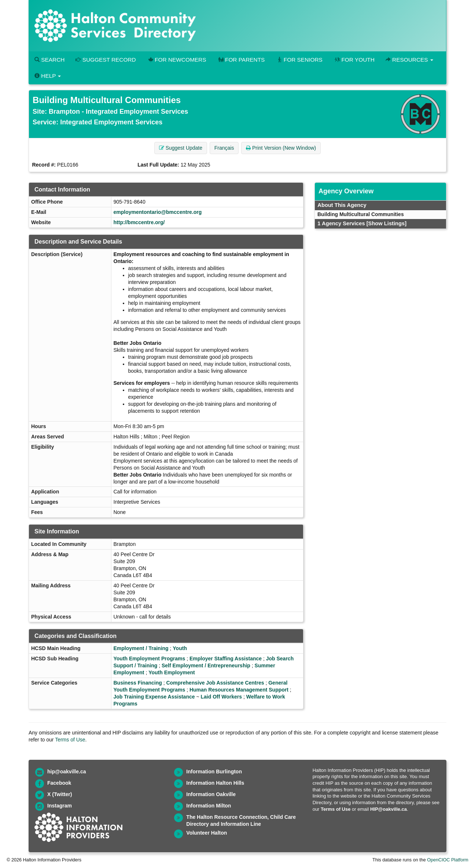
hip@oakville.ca (67, 772)
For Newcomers (177, 60)
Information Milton (209, 806)
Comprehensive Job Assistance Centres (215, 683)
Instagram (60, 806)
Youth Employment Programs (150, 659)
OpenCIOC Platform (448, 860)
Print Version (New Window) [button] (281, 148)
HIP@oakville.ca (389, 809)
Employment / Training (141, 648)
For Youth (354, 60)
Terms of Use (70, 740)
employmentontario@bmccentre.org (158, 212)
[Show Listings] (386, 223)
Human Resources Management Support (239, 690)
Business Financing (138, 683)
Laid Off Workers (221, 697)
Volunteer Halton (207, 833)
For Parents (241, 60)
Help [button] (48, 76)
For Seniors (299, 60)
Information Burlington (214, 772)
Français (224, 148)
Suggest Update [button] (181, 148)
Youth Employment (172, 672)
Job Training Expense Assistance (154, 697)
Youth (180, 648)
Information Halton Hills (215, 783)
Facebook (59, 783)
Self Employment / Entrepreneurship (206, 665)
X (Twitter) (60, 794)
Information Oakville (211, 794)
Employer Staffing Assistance (226, 659)
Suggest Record (106, 60)
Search (49, 60)
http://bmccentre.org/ (139, 222)
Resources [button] (409, 60)
